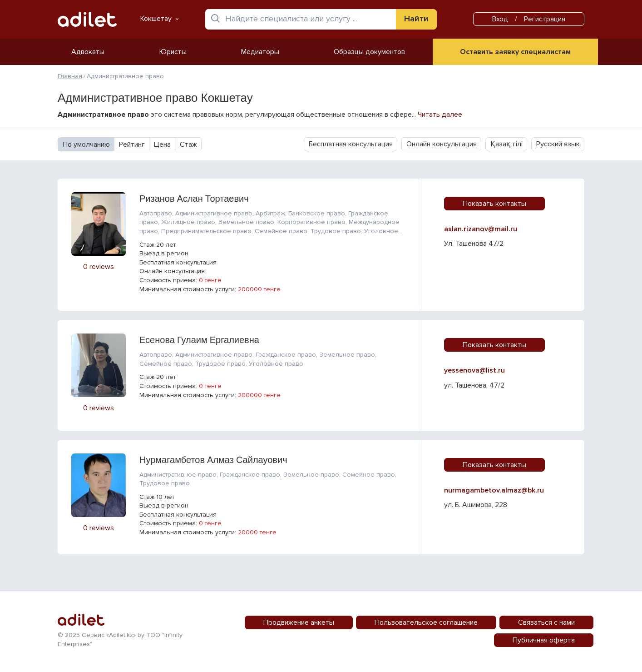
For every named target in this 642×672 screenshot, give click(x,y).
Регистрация (545, 19)
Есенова (199, 340)
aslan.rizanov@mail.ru (481, 229)
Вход (500, 19)
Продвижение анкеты (299, 622)
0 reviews (99, 267)
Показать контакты (494, 204)
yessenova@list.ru (474, 370)
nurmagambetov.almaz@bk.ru (494, 490)
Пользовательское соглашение (426, 622)
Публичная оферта (544, 640)
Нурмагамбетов (213, 460)
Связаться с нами (546, 622)
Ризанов (194, 199)
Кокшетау (159, 19)
